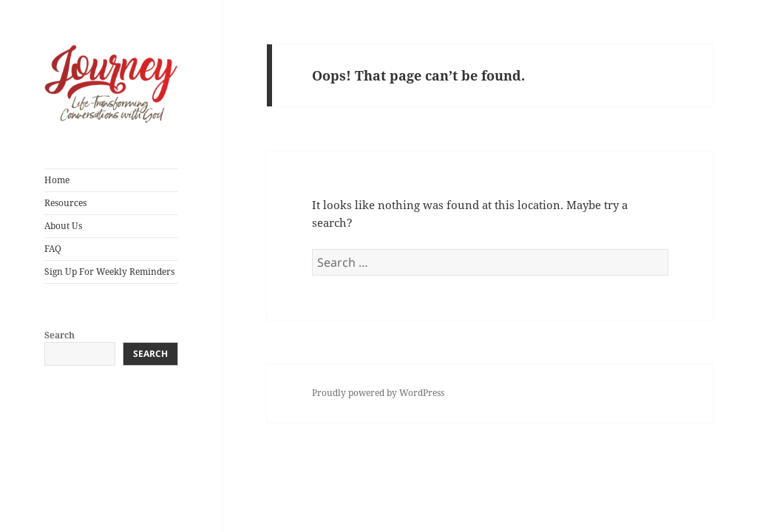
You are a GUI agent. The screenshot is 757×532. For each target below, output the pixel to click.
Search (60, 335)
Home (57, 180)
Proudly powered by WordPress (378, 393)
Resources (65, 203)
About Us (63, 226)
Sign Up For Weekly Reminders (109, 272)
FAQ (53, 249)
